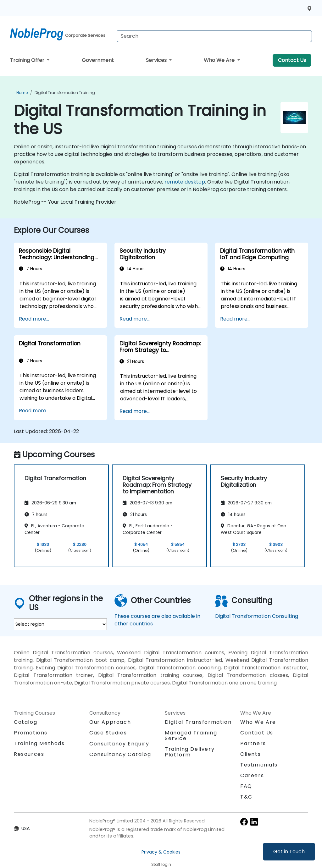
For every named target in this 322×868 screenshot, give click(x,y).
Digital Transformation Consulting (257, 616)
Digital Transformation (198, 722)
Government (98, 60)
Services (157, 60)
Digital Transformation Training (65, 93)
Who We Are (220, 60)
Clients (250, 754)
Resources (29, 754)
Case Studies (108, 733)
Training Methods (39, 743)
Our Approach (110, 722)
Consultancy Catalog (120, 754)
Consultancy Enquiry (119, 744)
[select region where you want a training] (60, 624)
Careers (252, 775)
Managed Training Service (191, 736)
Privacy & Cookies (161, 852)
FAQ (246, 786)
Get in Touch (289, 852)
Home (22, 93)
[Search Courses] (214, 36)
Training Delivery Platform (190, 752)
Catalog (25, 722)
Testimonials (259, 765)
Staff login (161, 864)
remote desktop (185, 182)
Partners (253, 743)
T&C (246, 797)
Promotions (31, 733)
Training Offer (28, 60)
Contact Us (292, 60)
